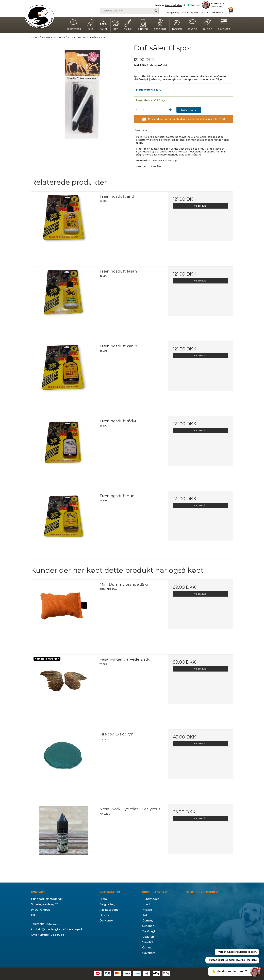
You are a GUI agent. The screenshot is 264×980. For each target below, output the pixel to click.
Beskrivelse (141, 130)
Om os (205, 12)
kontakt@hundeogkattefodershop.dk (57, 929)
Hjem (103, 899)
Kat (116, 25)
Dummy (128, 25)
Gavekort (224, 25)
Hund (90, 25)
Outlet (208, 25)
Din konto (217, 12)
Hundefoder (73, 25)
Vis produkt (200, 206)
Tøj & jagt (160, 25)
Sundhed (143, 25)
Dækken (177, 25)
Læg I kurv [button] (189, 110)
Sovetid (192, 25)
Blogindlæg (173, 12)
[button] (237, 952)
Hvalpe (103, 25)
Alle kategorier (190, 12)
